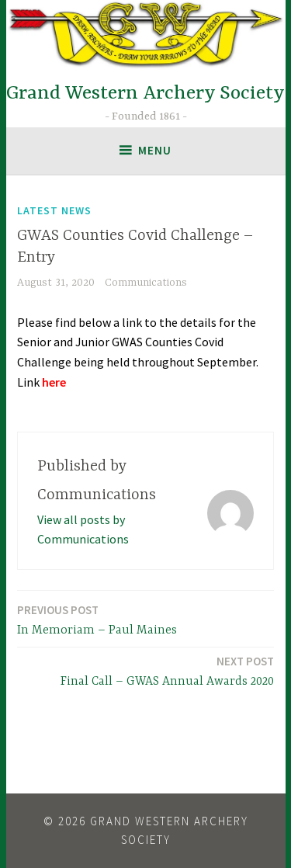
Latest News (54, 210)
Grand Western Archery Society (145, 94)
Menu (155, 150)
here (54, 382)
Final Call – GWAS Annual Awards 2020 (167, 670)
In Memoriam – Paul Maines (97, 619)
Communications (146, 283)
